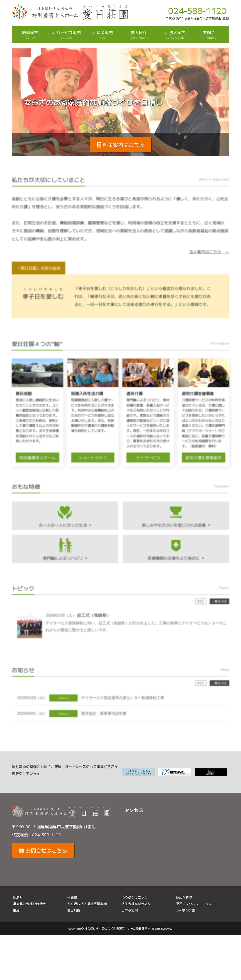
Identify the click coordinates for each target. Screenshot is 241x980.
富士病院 (74, 910)
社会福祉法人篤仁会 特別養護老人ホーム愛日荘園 (116, 929)
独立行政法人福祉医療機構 (87, 904)
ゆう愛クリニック (135, 898)
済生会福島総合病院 (136, 904)
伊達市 (72, 898)
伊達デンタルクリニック (194, 904)
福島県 (18, 898)
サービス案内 (66, 35)
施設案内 (30, 35)
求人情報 (139, 35)
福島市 (18, 910)
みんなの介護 (185, 910)
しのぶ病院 (130, 910)
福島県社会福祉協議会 (29, 904)
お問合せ (211, 35)
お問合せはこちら (43, 851)
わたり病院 (184, 898)
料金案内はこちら (121, 144)
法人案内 (175, 35)
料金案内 (102, 35)
